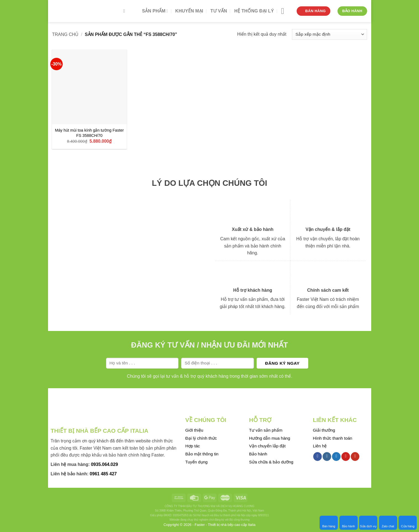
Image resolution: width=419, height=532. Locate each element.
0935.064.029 (104, 464)
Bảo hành (348, 523)
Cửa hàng (408, 523)
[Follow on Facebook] (317, 457)
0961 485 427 (103, 474)
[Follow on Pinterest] (346, 457)
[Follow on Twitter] (336, 457)
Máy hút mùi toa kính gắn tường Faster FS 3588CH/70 (89, 133)
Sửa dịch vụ (368, 523)
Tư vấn (219, 11)
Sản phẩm (155, 11)
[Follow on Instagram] (327, 457)
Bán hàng (329, 523)
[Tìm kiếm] (126, 11)
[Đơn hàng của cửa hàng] (329, 34)
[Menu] (285, 11)
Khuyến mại (189, 11)
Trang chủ (65, 34)
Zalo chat (388, 523)
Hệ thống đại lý (254, 11)
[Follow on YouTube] (355, 457)
